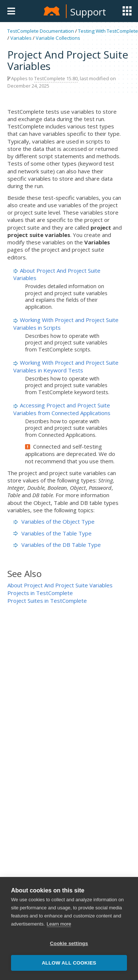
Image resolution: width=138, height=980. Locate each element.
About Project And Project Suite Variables (60, 585)
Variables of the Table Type (52, 533)
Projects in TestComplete (40, 593)
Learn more (59, 924)
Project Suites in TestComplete (47, 601)
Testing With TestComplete (108, 31)
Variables (21, 38)
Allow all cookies (69, 963)
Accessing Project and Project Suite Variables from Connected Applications (62, 409)
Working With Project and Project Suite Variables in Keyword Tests (66, 366)
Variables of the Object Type (54, 521)
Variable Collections (58, 38)
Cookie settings (69, 943)
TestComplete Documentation (41, 31)
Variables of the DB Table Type (57, 545)
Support (88, 12)
